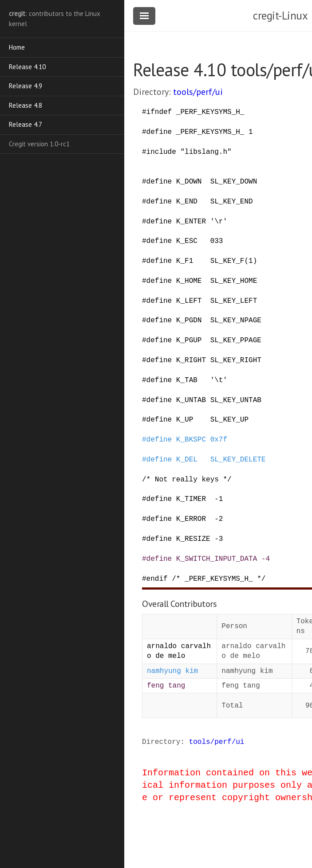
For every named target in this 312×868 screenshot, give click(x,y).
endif (157, 579)
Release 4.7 (26, 124)
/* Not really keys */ (187, 480)
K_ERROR (191, 519)
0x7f (219, 440)
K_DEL (187, 460)
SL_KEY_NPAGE (236, 321)
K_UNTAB (191, 400)
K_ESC (187, 241)
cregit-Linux (280, 16)
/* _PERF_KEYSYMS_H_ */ (219, 579)
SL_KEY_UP (229, 420)
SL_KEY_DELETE (238, 460)
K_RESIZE (193, 539)
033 (217, 241)
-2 (219, 519)
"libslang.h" (206, 152)
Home (17, 47)
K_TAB (187, 380)
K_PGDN (189, 321)
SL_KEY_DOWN (234, 182)
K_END (187, 202)
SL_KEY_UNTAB (236, 400)
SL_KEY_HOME (234, 281)
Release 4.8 (26, 105)
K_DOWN (189, 182)
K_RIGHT (191, 360)
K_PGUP (189, 340)
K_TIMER (191, 499)
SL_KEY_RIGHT (236, 360)
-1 (219, 499)
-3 (219, 539)
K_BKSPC (191, 440)
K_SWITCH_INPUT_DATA (217, 559)
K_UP (185, 420)
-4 (266, 559)
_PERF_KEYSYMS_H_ (210, 112)
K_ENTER (191, 222)
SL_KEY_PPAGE (236, 340)
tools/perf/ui (198, 92)
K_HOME (189, 281)
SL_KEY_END (232, 202)
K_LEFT (189, 301)
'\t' (219, 380)
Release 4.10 (27, 67)
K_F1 (185, 261)
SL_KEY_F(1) (234, 261)
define (159, 132)
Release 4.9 (26, 86)
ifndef (159, 112)
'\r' (219, 222)
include (161, 152)
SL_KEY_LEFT (234, 301)
